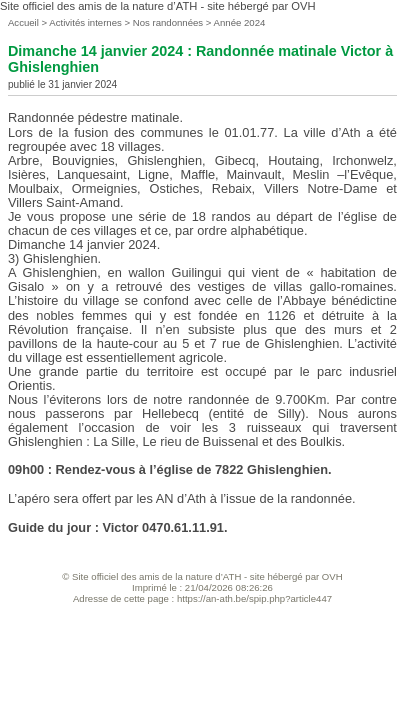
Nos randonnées (169, 22)
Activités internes (85, 22)
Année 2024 (240, 22)
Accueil (23, 22)
